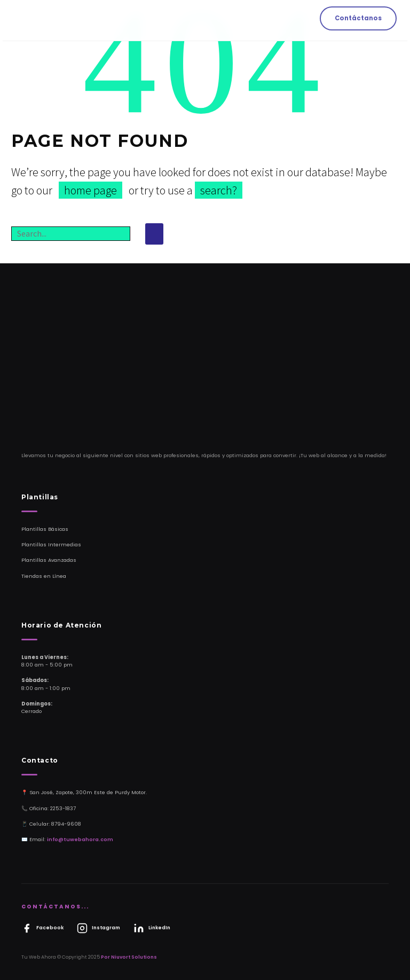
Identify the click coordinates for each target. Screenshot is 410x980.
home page (90, 190)
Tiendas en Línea (44, 576)
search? (219, 190)
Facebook (42, 928)
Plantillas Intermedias (51, 544)
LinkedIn (152, 928)
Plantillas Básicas (45, 529)
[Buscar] (71, 234)
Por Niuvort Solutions (129, 957)
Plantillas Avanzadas (49, 560)
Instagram (98, 928)
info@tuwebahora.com (80, 839)
